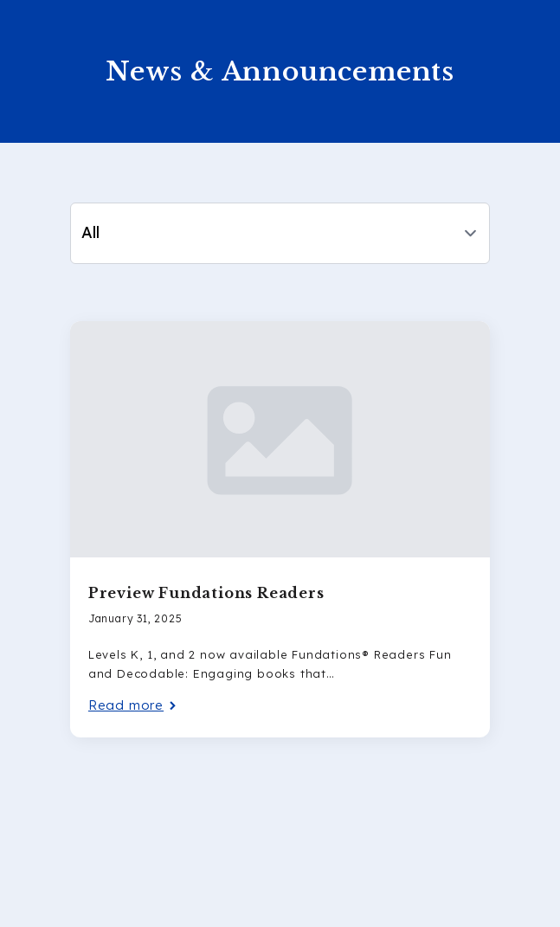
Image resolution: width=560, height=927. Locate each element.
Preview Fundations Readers (206, 593)
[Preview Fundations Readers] (280, 439)
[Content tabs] (280, 233)
